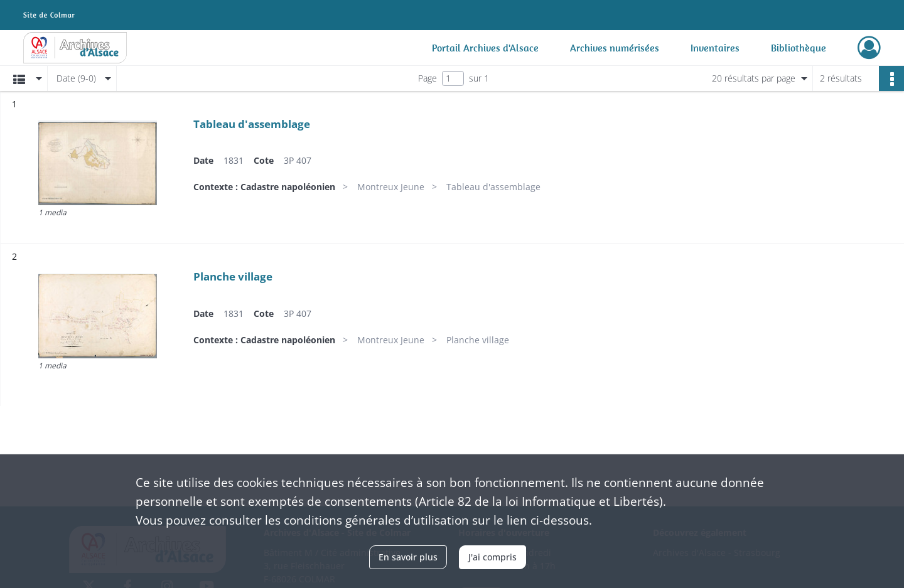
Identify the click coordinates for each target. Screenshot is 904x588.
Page (428, 78)
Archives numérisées (615, 48)
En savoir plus (408, 557)
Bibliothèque (799, 48)
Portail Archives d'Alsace (485, 48)
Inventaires (715, 48)
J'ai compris (492, 557)
